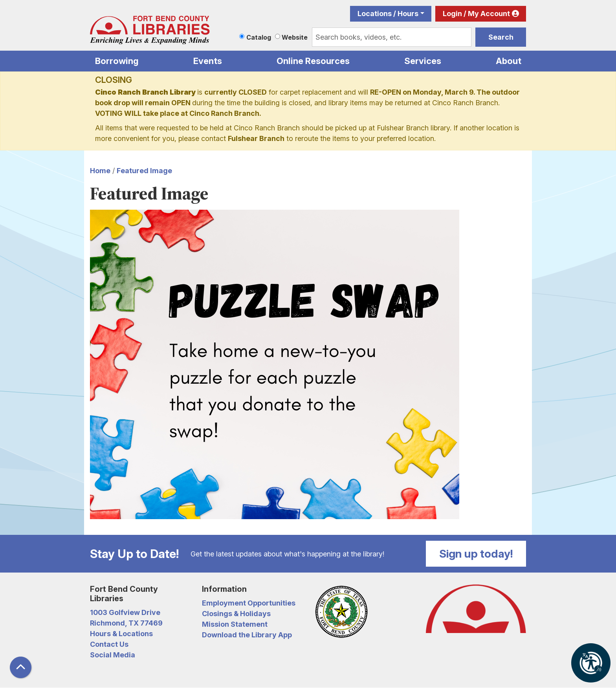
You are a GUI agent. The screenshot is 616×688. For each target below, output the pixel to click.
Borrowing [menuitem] (117, 61)
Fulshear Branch (256, 138)
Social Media (113, 655)
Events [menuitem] (208, 61)
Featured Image (144, 171)
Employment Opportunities (249, 603)
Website (295, 37)
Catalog (259, 37)
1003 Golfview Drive (125, 612)
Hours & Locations (121, 634)
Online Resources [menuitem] (313, 61)
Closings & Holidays (236, 614)
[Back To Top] (21, 667)
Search (501, 37)
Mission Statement (235, 624)
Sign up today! (476, 554)
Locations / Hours (388, 14)
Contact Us (109, 644)
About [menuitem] (509, 61)
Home (100, 171)
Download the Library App (247, 635)
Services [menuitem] (423, 61)
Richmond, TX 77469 (126, 623)
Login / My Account (476, 14)
